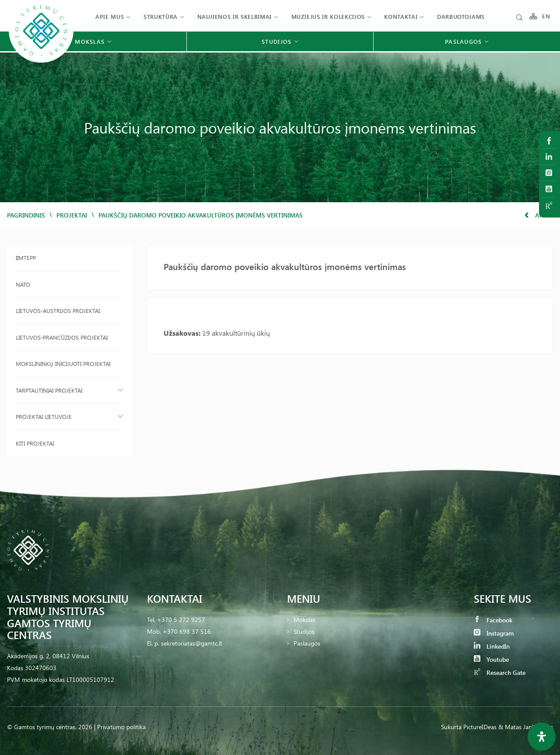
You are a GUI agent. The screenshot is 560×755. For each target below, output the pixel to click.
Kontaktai (401, 16)
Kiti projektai (35, 443)
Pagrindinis (26, 215)
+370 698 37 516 (187, 631)
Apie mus (110, 16)
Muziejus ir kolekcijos (328, 16)
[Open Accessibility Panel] (542, 737)
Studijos (304, 631)
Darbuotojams (461, 16)
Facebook (493, 620)
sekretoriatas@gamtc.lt (192, 643)
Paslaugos (307, 643)
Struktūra (161, 16)
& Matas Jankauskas (526, 727)
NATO (23, 284)
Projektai (72, 215)
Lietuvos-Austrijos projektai (58, 311)
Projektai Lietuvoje (44, 416)
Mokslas (304, 620)
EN (546, 16)
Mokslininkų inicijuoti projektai (63, 363)
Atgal (539, 215)
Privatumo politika (121, 727)
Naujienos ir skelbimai (234, 16)
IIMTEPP (26, 258)
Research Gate (500, 672)
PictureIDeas (480, 727)
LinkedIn (492, 646)
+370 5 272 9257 (181, 620)
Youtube (491, 659)
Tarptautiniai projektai (49, 390)
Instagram (494, 633)
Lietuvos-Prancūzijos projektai (62, 337)
